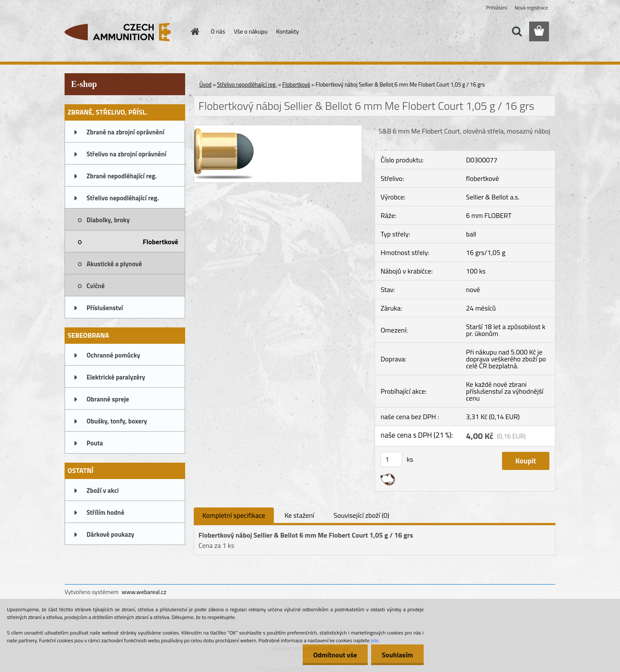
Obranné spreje (108, 399)
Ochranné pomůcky (113, 355)
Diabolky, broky (108, 220)
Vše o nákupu (251, 31)
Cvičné (96, 286)
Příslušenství (105, 308)
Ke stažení (299, 515)
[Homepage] (195, 31)
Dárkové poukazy (110, 534)
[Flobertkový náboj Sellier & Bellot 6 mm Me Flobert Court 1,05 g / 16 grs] (278, 129)
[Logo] (124, 32)
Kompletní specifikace (234, 515)
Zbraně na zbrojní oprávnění (126, 132)
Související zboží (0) (361, 515)
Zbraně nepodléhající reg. (122, 176)
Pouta (95, 443)
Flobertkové (161, 242)
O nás (218, 31)
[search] (517, 31)
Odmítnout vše (335, 655)
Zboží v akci (103, 490)
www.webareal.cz (144, 592)
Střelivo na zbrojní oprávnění (126, 154)
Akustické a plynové (114, 264)
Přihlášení (497, 8)
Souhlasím (397, 655)
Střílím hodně (105, 512)
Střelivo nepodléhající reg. (123, 198)
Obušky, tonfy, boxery (117, 421)
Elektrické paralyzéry (116, 377)
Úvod (205, 84)
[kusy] (391, 459)
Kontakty (287, 31)
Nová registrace (531, 8)
